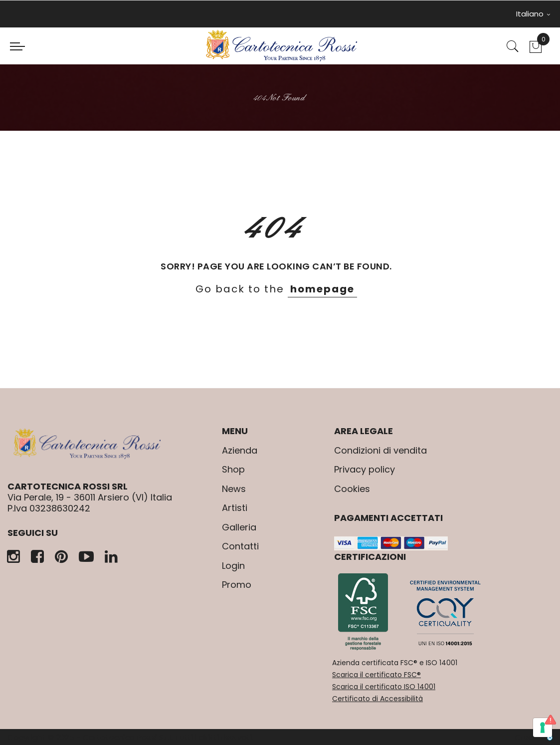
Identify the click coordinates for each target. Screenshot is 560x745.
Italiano (533, 14)
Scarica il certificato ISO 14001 (384, 687)
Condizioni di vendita (380, 450)
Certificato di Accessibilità (377, 699)
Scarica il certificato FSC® (376, 675)
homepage (322, 289)
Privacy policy (365, 469)
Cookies (352, 489)
